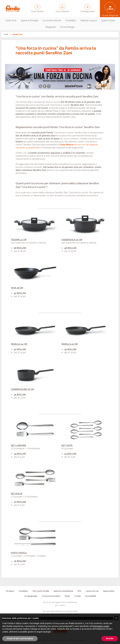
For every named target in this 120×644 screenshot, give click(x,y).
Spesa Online (108, 20)
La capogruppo (31, 596)
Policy (67, 596)
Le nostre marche (52, 20)
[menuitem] (11, 21)
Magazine (51, 27)
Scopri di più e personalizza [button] (20, 638)
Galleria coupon (89, 20)
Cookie (78, 596)
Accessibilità (91, 596)
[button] (116, 618)
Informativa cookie (101, 626)
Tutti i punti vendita (41, 591)
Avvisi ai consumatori (51, 596)
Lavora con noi (92, 591)
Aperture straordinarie (63, 591)
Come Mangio (67, 27)
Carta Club (11, 20)
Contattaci (71, 20)
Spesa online (109, 591)
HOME (6, 34)
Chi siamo (10, 591)
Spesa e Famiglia (30, 20)
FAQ (79, 591)
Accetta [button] (110, 638)
